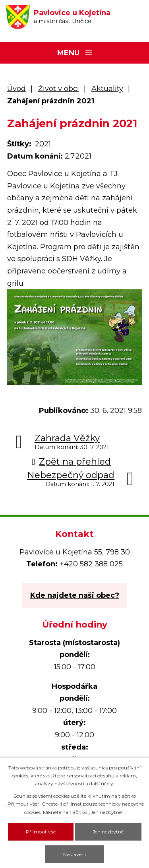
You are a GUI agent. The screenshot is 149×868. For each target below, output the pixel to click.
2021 (43, 144)
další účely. (102, 784)
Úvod (16, 89)
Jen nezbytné (108, 832)
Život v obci (59, 89)
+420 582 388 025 (91, 564)
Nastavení (74, 854)
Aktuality (107, 89)
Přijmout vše (41, 832)
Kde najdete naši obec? (75, 595)
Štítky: (19, 144)
